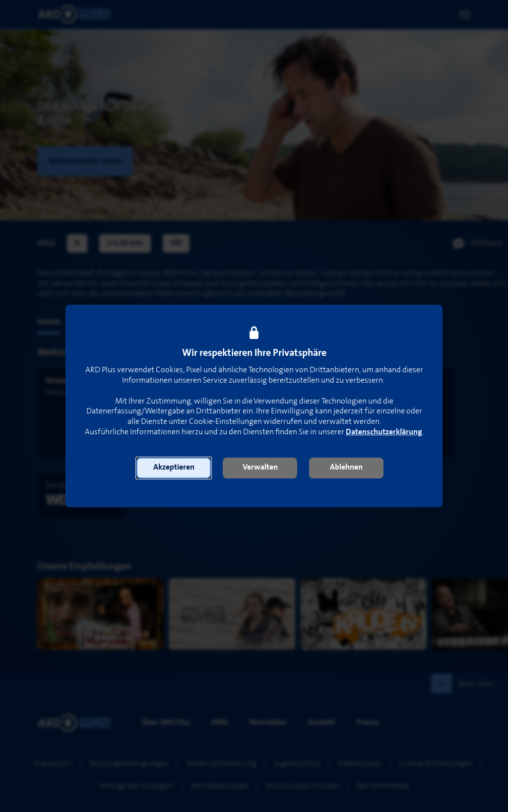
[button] (174, 468)
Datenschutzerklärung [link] (384, 432)
